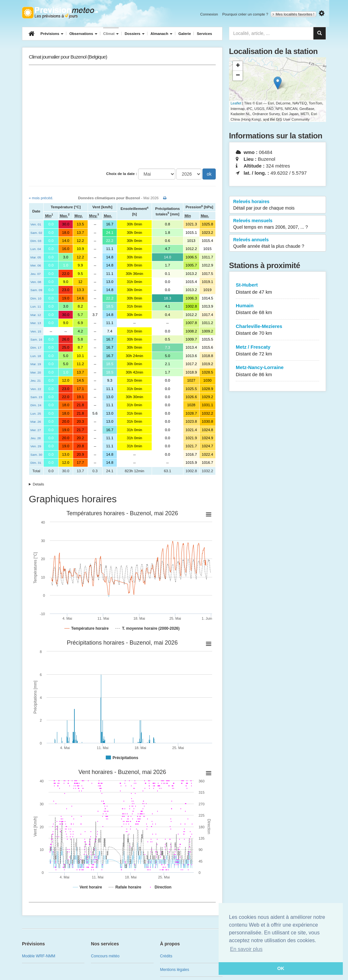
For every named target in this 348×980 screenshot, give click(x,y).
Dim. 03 (36, 241)
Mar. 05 (36, 257)
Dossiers (135, 34)
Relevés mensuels (277, 224)
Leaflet (236, 103)
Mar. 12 (36, 315)
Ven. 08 (36, 282)
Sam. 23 (36, 397)
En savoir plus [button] (246, 949)
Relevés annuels (277, 243)
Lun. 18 (36, 356)
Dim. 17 (36, 348)
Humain (277, 309)
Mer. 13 (36, 323)
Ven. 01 (36, 224)
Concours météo (105, 956)
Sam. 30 (36, 455)
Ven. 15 (36, 331)
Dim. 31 (36, 463)
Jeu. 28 (36, 438)
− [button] (238, 76)
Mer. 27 (36, 430)
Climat (111, 34)
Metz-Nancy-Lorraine (277, 371)
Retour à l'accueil (60, 13)
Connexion (209, 14)
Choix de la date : (121, 174)
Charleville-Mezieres (277, 330)
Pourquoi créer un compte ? (245, 14)
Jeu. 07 (36, 274)
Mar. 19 (36, 364)
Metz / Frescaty (277, 351)
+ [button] (238, 66)
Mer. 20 (36, 372)
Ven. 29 (36, 446)
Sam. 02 (36, 233)
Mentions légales (175, 970)
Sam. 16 (36, 339)
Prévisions (52, 34)
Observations (83, 34)
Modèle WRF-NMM (39, 956)
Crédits (166, 956)
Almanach (161, 34)
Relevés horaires (277, 205)
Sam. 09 (36, 290)
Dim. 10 (36, 298)
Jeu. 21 (36, 381)
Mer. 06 (36, 265)
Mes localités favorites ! (294, 14)
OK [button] (281, 968)
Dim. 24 (36, 405)
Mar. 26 (36, 422)
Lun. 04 (36, 249)
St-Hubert (277, 289)
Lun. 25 (36, 414)
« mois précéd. (41, 198)
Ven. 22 (36, 389)
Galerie (185, 34)
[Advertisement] (122, 117)
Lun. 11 (36, 306)
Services (204, 34)
